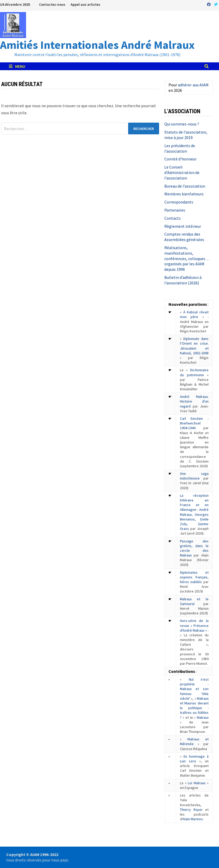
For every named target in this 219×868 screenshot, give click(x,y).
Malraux (203, 717)
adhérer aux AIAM (193, 85)
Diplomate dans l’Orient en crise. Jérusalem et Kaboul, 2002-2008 (194, 346)
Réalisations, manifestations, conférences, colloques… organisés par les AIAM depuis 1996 (187, 258)
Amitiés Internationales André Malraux (97, 45)
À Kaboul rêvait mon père (194, 314)
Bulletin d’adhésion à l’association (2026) (183, 280)
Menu (17, 66)
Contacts (173, 218)
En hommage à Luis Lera (194, 759)
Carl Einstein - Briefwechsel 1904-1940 (194, 423)
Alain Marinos (193, 819)
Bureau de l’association (185, 186)
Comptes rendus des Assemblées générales (184, 237)
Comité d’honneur (180, 159)
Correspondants (179, 202)
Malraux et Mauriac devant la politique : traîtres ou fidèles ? (194, 708)
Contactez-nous (52, 4)
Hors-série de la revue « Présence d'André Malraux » (194, 625)
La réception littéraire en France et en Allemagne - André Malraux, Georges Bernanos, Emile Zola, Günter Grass (194, 512)
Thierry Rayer (191, 810)
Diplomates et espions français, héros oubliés (194, 577)
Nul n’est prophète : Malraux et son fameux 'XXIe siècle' (194, 689)
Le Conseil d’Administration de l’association (182, 172)
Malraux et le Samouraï (194, 601)
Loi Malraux (197, 783)
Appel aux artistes (85, 4)
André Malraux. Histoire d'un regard (194, 401)
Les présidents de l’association (180, 148)
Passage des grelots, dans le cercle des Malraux (194, 548)
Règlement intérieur (183, 226)
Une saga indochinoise (194, 476)
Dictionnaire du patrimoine (194, 372)
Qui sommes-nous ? (182, 124)
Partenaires (175, 210)
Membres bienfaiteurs (184, 194)
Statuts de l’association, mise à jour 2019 (186, 135)
